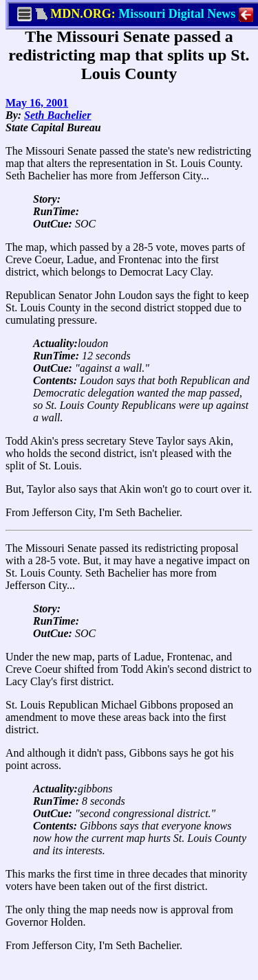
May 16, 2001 (37, 103)
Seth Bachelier (57, 115)
